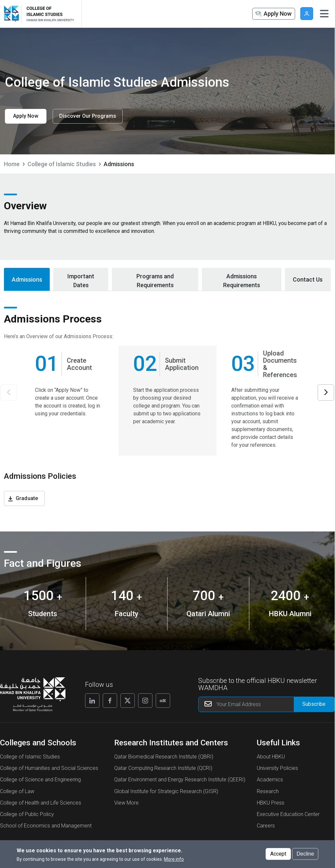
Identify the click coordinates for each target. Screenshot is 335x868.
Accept (278, 855)
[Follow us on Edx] (163, 701)
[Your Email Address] (266, 704)
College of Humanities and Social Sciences (49, 768)
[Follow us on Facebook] (110, 701)
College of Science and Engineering (40, 780)
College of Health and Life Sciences (41, 803)
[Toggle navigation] (324, 14)
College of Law (17, 791)
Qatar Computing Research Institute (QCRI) (163, 768)
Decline (305, 855)
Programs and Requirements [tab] (155, 281)
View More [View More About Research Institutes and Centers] (126, 803)
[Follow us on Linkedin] (92, 701)
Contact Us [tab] (308, 279)
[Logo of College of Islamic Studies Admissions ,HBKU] (49, 14)
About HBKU (271, 757)
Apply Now (273, 14)
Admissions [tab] (27, 279)
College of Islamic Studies (62, 164)
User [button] (307, 14)
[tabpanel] (167, 411)
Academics (270, 780)
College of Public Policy (27, 814)
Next (326, 392)
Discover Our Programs (88, 116)
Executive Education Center (288, 814)
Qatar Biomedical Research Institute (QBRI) (164, 757)
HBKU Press (271, 803)
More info (174, 860)
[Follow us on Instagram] (145, 701)
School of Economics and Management (46, 826)
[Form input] (314, 704)
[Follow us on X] (128, 701)
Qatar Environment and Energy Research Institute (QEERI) (180, 780)
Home (12, 164)
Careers (266, 826)
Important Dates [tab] (81, 281)
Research (268, 791)
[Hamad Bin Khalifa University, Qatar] (13, 14)
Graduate (27, 498)
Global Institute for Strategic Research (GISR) (166, 791)
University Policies (277, 768)
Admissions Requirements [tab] (242, 281)
